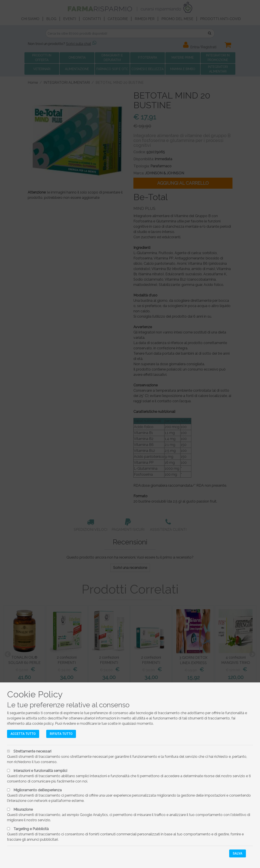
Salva (238, 853)
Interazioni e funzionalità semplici (40, 771)
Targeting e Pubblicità (31, 829)
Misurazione (23, 809)
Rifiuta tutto (61, 734)
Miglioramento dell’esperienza (38, 790)
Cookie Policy (35, 694)
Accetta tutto (23, 734)
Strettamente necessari (32, 751)
